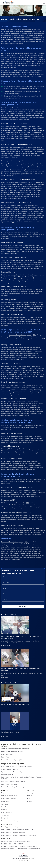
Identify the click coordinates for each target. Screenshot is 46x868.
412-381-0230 (7, 844)
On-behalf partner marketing (9, 769)
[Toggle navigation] (44, 3)
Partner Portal (5, 757)
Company (30, 793)
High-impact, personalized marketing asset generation (17, 772)
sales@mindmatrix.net (8, 849)
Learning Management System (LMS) (12, 760)
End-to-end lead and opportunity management (14, 787)
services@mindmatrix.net (28, 846)
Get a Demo (23, 607)
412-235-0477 (19, 844)
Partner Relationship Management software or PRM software (19, 835)
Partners (30, 796)
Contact (30, 801)
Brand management (7, 775)
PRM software (6, 366)
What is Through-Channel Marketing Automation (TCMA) (17, 830)
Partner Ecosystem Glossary (9, 796)
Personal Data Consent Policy (10, 821)
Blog (3, 793)
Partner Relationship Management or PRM (13, 833)
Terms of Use (5, 815)
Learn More (6, 645)
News (29, 799)
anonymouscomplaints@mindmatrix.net (29, 849)
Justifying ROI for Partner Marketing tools (13, 781)
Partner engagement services (10, 784)
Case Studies (5, 807)
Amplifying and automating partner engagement (15, 749)
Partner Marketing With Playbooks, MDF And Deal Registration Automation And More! (22, 778)
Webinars (4, 810)
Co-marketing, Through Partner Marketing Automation (17, 766)
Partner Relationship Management (12, 53)
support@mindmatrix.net (10, 846)
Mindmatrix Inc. (29, 858)
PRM (13, 38)
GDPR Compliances (7, 812)
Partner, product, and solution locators (12, 751)
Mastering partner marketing (9, 827)
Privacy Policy (5, 818)
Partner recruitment (7, 754)
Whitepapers (5, 804)
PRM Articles (5, 801)
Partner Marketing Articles (9, 799)
